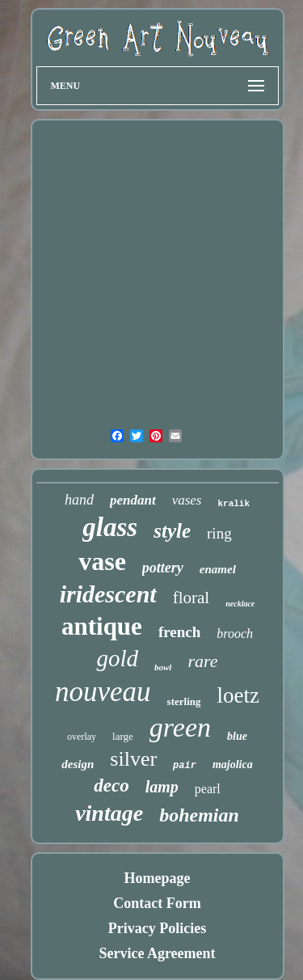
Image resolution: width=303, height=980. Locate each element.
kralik (234, 504)
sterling (184, 701)
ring (219, 533)
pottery (163, 568)
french (179, 632)
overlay (82, 737)
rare (202, 661)
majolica (233, 765)
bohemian (199, 815)
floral (191, 598)
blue (237, 736)
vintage (109, 813)
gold (117, 658)
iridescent (108, 594)
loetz (238, 695)
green (180, 727)
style (172, 531)
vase (102, 561)
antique (102, 626)
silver (133, 759)
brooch (235, 634)
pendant (133, 500)
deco (111, 786)
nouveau (103, 692)
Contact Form (157, 903)
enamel (218, 569)
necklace (240, 604)
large (123, 736)
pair (185, 766)
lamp (162, 787)
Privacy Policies (157, 928)
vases (187, 500)
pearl (208, 789)
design (78, 764)
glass (110, 527)
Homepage (158, 878)
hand (79, 500)
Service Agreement (157, 953)
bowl (163, 667)
